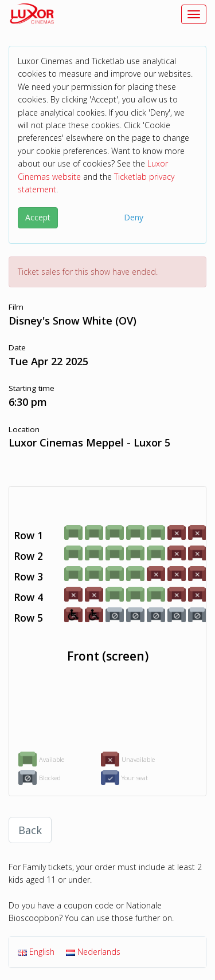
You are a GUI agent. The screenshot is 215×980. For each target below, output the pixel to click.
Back (30, 830)
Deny (134, 217)
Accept (38, 217)
